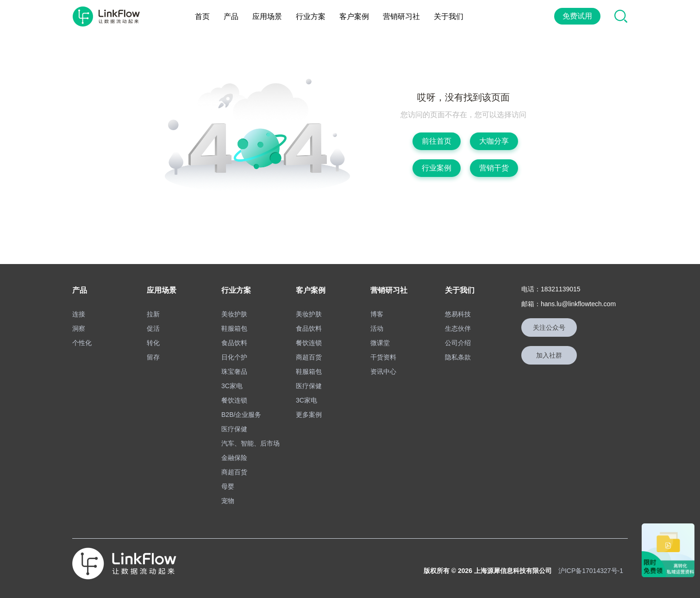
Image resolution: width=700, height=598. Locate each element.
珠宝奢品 (234, 371)
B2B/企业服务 (241, 415)
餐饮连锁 (234, 400)
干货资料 (383, 357)
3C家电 (232, 386)
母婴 (228, 486)
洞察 (79, 328)
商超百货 (234, 472)
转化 (153, 343)
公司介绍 (458, 343)
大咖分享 (494, 141)
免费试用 (577, 16)
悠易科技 (458, 314)
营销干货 (494, 168)
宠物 (228, 501)
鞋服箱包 (234, 328)
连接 (79, 314)
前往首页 (437, 141)
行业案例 (437, 168)
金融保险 (234, 458)
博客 (377, 314)
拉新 (153, 314)
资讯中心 (383, 371)
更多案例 (309, 415)
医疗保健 (234, 429)
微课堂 (380, 343)
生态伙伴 (458, 328)
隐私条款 (458, 357)
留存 (153, 357)
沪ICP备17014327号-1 (591, 571)
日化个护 (234, 357)
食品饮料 (234, 343)
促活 (153, 328)
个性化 (82, 343)
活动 (377, 328)
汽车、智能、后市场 (250, 443)
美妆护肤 (234, 314)
